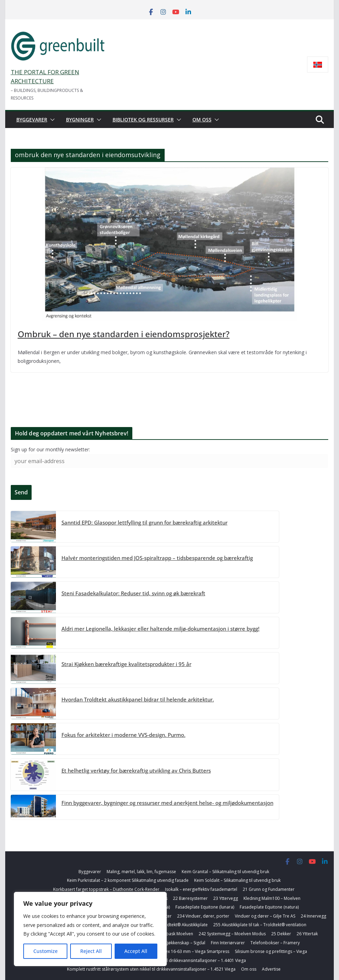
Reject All (91, 951)
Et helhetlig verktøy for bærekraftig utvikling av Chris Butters (136, 770)
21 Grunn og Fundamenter (269, 889)
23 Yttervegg (226, 898)
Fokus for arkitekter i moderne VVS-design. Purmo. (123, 735)
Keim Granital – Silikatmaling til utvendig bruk (225, 872)
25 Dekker (281, 934)
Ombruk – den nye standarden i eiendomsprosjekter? (124, 334)
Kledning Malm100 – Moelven (272, 898)
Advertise (271, 969)
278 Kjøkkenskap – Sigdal (181, 943)
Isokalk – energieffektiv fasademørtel (201, 889)
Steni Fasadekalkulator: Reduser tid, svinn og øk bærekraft (133, 593)
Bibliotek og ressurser (143, 120)
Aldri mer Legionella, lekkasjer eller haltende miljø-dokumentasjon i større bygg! (160, 629)
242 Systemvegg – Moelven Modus (232, 934)
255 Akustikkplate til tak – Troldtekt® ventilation (260, 925)
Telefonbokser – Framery (275, 943)
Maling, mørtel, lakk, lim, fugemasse (141, 872)
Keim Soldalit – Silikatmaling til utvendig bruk (237, 880)
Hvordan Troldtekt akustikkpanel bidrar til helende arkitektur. (138, 699)
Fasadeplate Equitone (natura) (269, 907)
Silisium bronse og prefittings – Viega (271, 951)
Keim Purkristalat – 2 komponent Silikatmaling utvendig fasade (128, 880)
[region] (90, 929)
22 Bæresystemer (190, 898)
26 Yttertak (307, 934)
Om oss (202, 120)
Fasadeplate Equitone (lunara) (205, 907)
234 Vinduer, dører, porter (203, 916)
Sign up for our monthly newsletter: (50, 449)
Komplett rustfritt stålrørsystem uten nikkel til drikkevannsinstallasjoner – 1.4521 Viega (151, 969)
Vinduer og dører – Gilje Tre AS (265, 916)
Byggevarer (32, 120)
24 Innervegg (313, 916)
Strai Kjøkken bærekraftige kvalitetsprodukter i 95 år (126, 664)
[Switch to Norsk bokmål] (318, 65)
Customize (46, 951)
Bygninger (80, 120)
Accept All (136, 951)
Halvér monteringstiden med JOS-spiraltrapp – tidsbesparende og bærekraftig (157, 558)
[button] (51, 120)
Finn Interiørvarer (228, 943)
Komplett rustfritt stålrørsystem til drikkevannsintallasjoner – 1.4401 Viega (174, 960)
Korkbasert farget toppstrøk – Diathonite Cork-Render (106, 889)
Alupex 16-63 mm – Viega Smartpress (193, 951)
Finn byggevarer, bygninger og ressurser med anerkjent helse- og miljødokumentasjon (167, 803)
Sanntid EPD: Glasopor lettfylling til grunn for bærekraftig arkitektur (144, 522)
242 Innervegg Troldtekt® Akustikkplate (169, 925)
